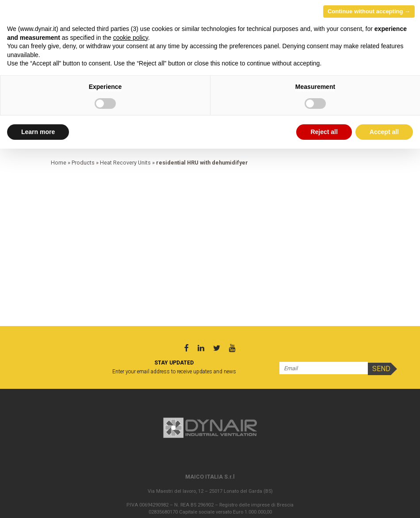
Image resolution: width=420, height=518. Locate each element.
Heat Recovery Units (125, 163)
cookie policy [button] (131, 38)
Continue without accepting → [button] (369, 11)
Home (59, 163)
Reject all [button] (324, 132)
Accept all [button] (384, 132)
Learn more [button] (38, 132)
